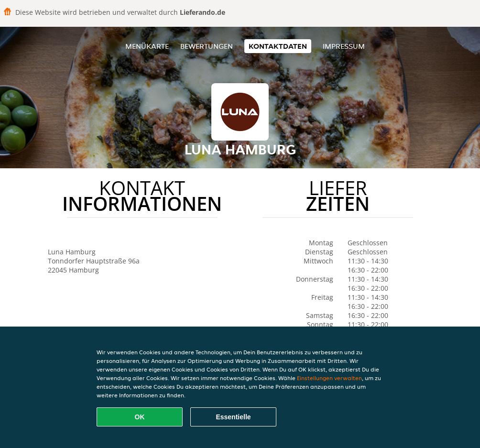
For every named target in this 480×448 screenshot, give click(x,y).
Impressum (344, 46)
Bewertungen (207, 46)
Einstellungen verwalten (329, 378)
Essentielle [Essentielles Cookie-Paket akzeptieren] (233, 417)
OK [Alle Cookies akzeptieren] (140, 417)
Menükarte (147, 46)
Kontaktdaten (278, 46)
